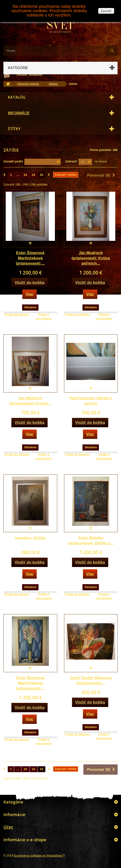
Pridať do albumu (17, 314)
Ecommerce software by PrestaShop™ (39, 856)
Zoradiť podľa (13, 161)
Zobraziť (71, 161)
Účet (8, 827)
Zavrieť (106, 11)
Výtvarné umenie (28, 84)
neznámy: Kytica (30, 538)
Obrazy (53, 84)
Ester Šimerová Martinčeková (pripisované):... (30, 258)
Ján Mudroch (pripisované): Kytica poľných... (91, 258)
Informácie (19, 113)
